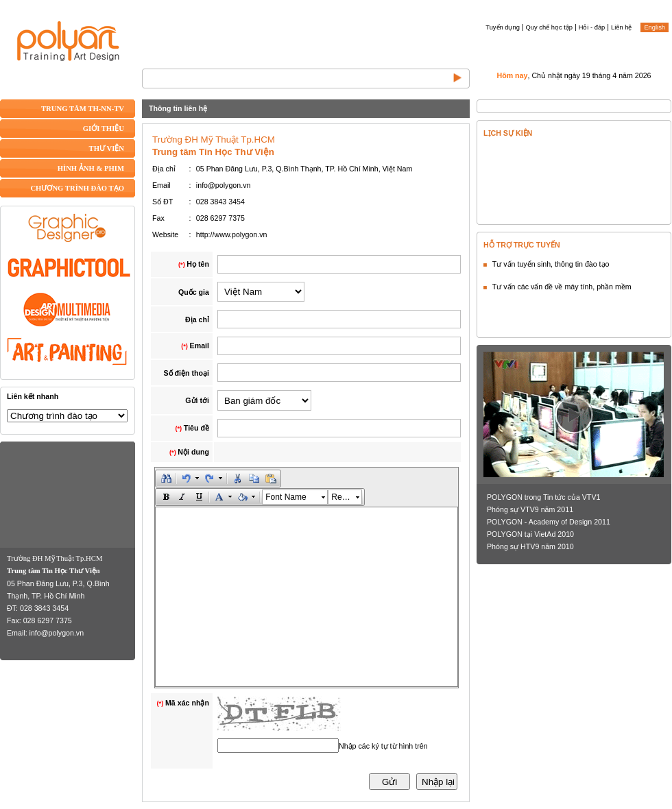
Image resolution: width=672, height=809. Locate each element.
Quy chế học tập (549, 27)
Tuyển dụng (503, 27)
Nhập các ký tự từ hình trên (383, 746)
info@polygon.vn (57, 633)
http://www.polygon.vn (232, 234)
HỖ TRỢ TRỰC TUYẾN (522, 245)
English (655, 27)
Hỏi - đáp (592, 27)
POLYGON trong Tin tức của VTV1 (543, 497)
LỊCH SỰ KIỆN (508, 133)
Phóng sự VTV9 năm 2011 (530, 509)
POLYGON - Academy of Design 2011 (549, 522)
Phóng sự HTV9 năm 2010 (530, 546)
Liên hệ (621, 27)
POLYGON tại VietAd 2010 (530, 534)
